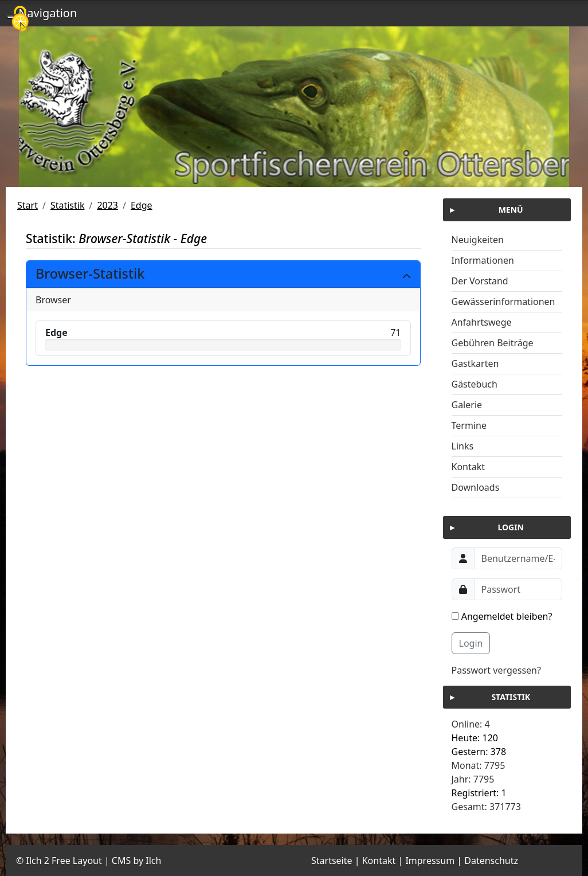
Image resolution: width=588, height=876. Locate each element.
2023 (107, 205)
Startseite (332, 861)
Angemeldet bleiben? (502, 616)
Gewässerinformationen (503, 302)
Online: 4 (471, 724)
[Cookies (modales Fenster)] (20, 20)
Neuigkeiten (478, 240)
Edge (142, 205)
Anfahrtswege (482, 322)
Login (471, 643)
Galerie (467, 405)
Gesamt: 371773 (486, 807)
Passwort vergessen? (496, 670)
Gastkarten (475, 363)
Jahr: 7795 (473, 779)
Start (28, 205)
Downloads (476, 487)
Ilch (153, 861)
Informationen (483, 260)
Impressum (430, 861)
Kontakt (469, 467)
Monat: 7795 (479, 765)
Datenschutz (491, 861)
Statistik (68, 205)
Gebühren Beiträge (493, 343)
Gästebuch (475, 384)
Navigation (48, 13)
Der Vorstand (480, 281)
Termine (469, 425)
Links (463, 446)
